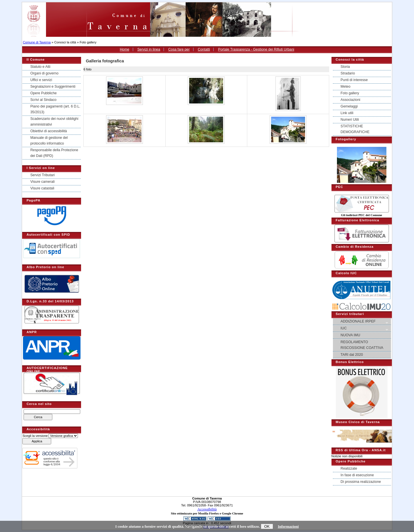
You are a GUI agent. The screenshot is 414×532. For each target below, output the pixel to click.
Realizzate (349, 468)
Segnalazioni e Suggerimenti (53, 87)
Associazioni (350, 100)
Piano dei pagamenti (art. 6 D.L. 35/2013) (55, 109)
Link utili (347, 113)
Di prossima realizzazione (361, 482)
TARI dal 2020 (352, 355)
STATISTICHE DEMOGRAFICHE (355, 129)
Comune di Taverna (37, 42)
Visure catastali (42, 188)
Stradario (348, 73)
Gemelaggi (349, 106)
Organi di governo (44, 73)
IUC (362, 329)
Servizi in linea (149, 49)
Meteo (346, 87)
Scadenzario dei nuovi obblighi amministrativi (54, 122)
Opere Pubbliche (43, 93)
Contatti (204, 49)
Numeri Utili (350, 120)
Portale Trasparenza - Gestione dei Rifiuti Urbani (256, 49)
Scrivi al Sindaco (43, 100)
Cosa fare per (179, 49)
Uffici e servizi (41, 80)
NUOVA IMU (350, 335)
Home (125, 49)
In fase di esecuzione (357, 475)
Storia (345, 67)
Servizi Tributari (42, 175)
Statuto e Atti (40, 67)
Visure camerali (42, 182)
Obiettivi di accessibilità (48, 131)
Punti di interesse (354, 80)
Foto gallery (350, 93)
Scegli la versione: (36, 436)
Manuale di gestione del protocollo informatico (49, 141)
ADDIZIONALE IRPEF (362, 322)
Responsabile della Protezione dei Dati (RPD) (54, 153)
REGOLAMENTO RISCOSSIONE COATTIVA (362, 345)
